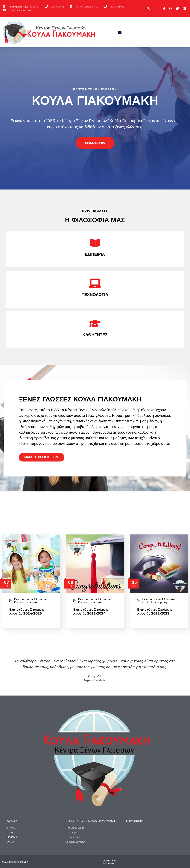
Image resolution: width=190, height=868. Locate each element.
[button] (148, 9)
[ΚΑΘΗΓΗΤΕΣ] (95, 323)
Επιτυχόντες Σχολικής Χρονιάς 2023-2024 (91, 612)
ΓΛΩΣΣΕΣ (12, 821)
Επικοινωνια (135, 821)
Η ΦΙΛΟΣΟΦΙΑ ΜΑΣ (95, 220)
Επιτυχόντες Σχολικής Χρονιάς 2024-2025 (27, 612)
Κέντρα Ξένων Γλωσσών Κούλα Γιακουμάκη (31, 601)
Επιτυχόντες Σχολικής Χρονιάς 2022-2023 (155, 612)
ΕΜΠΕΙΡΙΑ (95, 254)
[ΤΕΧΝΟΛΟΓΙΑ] (95, 283)
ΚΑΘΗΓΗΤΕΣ (95, 335)
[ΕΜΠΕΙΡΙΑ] (95, 243)
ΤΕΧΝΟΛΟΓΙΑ (95, 295)
